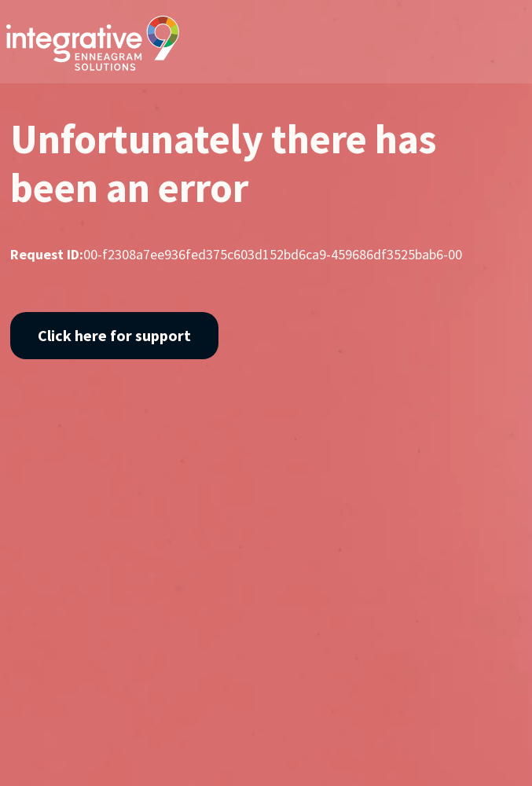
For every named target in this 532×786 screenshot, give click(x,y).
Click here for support (114, 335)
